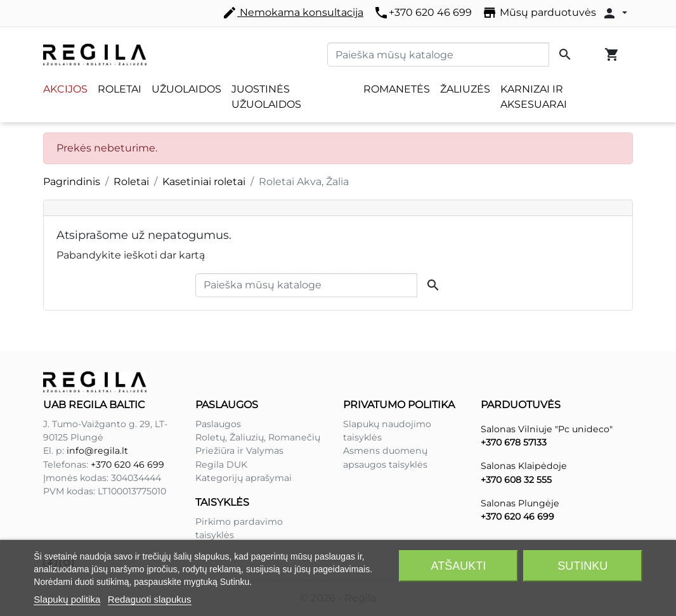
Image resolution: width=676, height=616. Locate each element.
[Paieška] (438, 55)
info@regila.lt (97, 451)
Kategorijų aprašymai (244, 478)
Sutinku (582, 566)
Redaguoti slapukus (150, 599)
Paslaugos (218, 424)
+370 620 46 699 (423, 13)
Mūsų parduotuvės (539, 13)
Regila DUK (221, 465)
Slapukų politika (67, 599)
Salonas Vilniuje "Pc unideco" (547, 429)
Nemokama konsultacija (293, 13)
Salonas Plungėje (520, 503)
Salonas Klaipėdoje (524, 466)
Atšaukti (459, 566)
